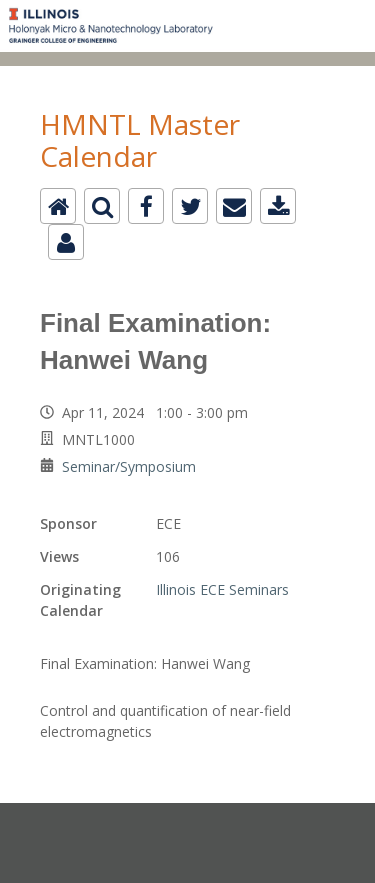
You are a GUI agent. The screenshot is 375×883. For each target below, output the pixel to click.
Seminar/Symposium (129, 466)
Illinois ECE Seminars (222, 589)
